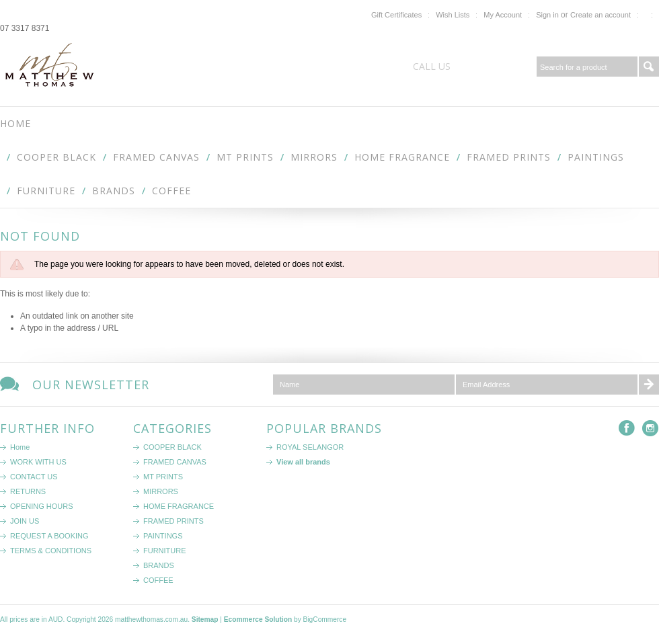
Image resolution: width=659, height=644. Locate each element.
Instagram (651, 429)
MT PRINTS (245, 157)
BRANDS (114, 191)
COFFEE (171, 191)
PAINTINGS (596, 157)
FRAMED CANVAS (156, 157)
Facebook (627, 429)
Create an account (600, 15)
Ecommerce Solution (258, 619)
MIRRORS (314, 157)
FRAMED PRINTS (509, 157)
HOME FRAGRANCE (402, 157)
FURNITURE (46, 191)
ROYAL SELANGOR (310, 447)
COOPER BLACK (56, 157)
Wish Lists (453, 15)
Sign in (547, 15)
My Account (503, 15)
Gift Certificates (396, 15)
